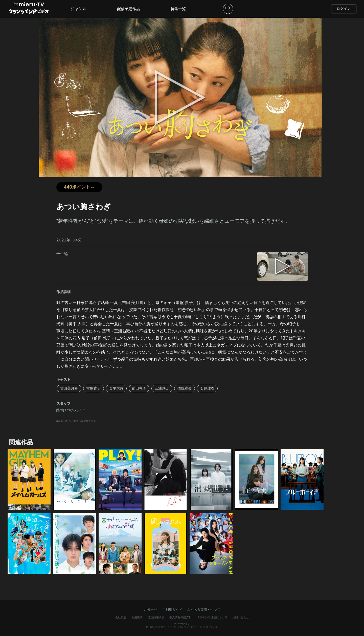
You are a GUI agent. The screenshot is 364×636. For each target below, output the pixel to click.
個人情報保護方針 (180, 617)
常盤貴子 (94, 388)
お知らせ (151, 610)
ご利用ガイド (172, 610)
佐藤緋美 (185, 388)
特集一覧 (178, 9)
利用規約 (137, 617)
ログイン (344, 9)
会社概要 (121, 617)
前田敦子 (139, 388)
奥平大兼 (116, 388)
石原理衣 (207, 388)
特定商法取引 (156, 617)
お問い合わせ (241, 617)
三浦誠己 (162, 388)
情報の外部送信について (212, 617)
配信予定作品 (128, 9)
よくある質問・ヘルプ (203, 610)
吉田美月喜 (69, 388)
